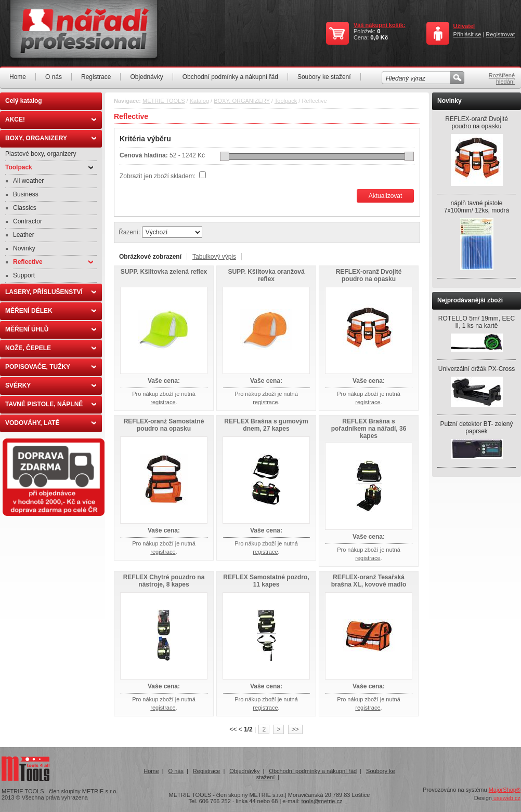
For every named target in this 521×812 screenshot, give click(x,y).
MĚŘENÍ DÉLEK (51, 311)
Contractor (28, 221)
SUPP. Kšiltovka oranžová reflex (266, 275)
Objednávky (146, 77)
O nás (54, 77)
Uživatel (464, 26)
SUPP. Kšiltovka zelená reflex (164, 272)
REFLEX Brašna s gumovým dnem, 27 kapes (266, 425)
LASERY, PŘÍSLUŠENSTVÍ (51, 292)
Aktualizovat (386, 196)
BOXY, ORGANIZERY (51, 138)
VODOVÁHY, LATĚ (51, 423)
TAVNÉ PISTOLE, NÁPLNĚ (51, 404)
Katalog (199, 101)
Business (26, 194)
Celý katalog (24, 101)
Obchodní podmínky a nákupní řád (230, 77)
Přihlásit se (467, 34)
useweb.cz (506, 798)
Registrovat (500, 34)
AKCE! (51, 119)
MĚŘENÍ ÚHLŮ (51, 329)
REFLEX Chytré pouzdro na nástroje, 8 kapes (164, 581)
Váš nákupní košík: (380, 25)
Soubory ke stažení (324, 77)
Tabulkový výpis (214, 257)
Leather (24, 235)
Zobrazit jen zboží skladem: (158, 176)
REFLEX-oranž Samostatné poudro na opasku (164, 425)
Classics (25, 208)
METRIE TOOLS (164, 101)
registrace (163, 402)
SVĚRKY (51, 385)
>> (295, 729)
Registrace (96, 77)
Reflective (53, 262)
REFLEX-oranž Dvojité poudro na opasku (369, 275)
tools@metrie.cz (322, 801)
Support (24, 275)
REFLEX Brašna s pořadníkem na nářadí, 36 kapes (369, 429)
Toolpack (49, 167)
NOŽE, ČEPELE (51, 348)
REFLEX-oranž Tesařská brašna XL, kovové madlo (369, 581)
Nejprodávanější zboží (470, 300)
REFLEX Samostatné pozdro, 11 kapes (266, 581)
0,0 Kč (379, 37)
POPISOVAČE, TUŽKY (51, 367)
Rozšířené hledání (502, 78)
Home (18, 77)
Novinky (24, 248)
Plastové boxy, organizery (41, 154)
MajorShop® (505, 790)
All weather (28, 181)
